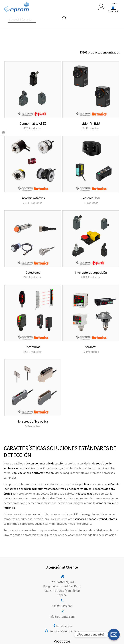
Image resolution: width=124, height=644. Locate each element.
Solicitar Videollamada (64, 631)
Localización (64, 626)
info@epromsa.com (62, 617)
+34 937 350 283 (62, 606)
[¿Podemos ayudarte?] (114, 635)
